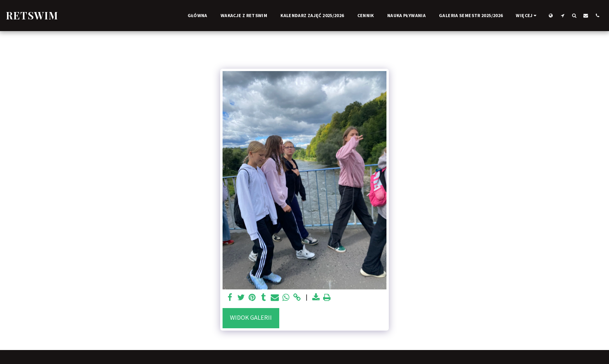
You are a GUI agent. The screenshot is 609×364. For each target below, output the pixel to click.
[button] (562, 15)
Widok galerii (251, 318)
